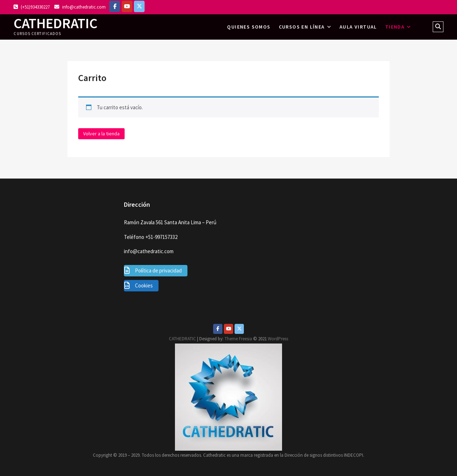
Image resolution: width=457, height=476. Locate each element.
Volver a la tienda (101, 134)
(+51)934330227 (32, 7)
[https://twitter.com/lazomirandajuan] (139, 6)
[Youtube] (228, 329)
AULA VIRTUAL (358, 27)
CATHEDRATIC (56, 23)
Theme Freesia (238, 339)
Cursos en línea (302, 27)
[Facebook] (115, 6)
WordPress (278, 339)
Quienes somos (249, 27)
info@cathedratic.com (80, 7)
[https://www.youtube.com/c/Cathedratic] (127, 6)
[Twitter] (239, 329)
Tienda (395, 27)
